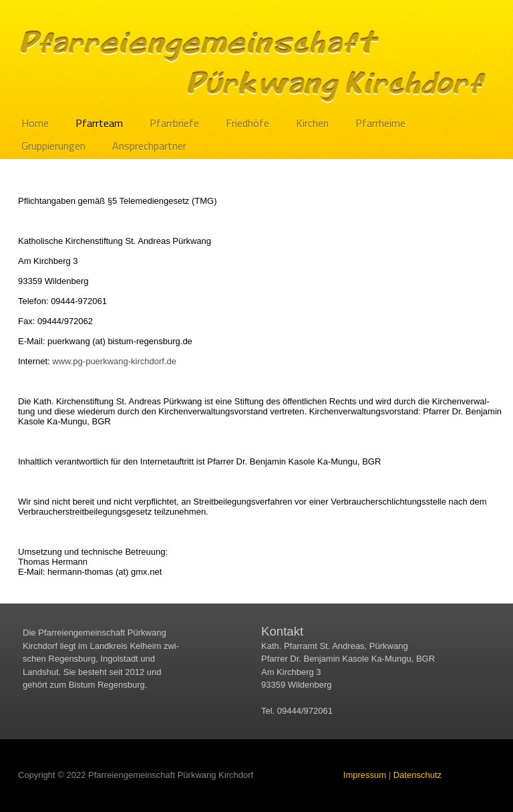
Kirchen (312, 123)
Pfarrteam (99, 123)
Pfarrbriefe (174, 123)
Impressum (365, 775)
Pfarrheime (380, 123)
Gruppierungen (53, 146)
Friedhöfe (247, 123)
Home (35, 123)
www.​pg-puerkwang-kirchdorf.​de (114, 361)
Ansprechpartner (149, 146)
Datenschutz (417, 775)
